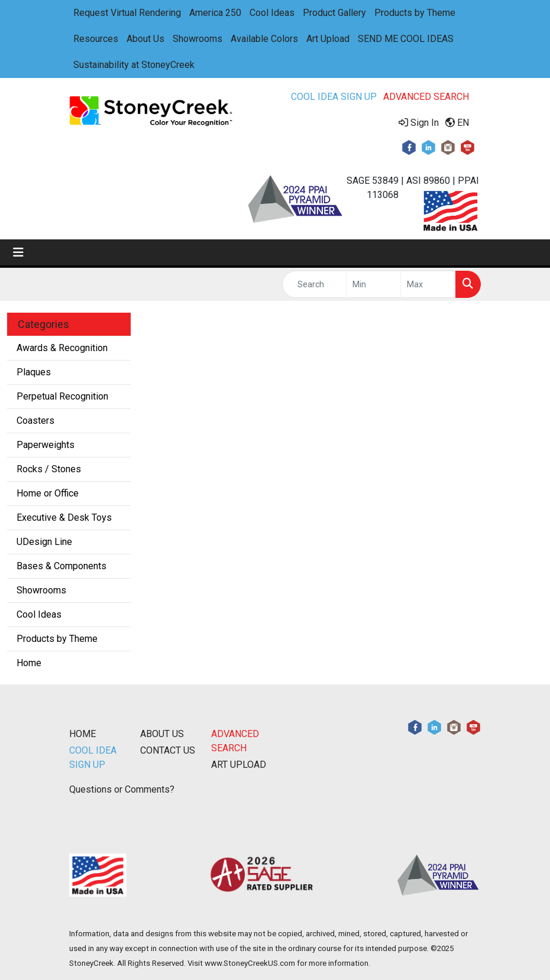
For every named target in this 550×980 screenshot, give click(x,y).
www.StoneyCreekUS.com (250, 963)
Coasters (35, 421)
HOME (82, 734)
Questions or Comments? (122, 789)
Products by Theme (415, 13)
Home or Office (48, 493)
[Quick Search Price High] (428, 284)
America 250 (215, 13)
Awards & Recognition (62, 348)
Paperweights (46, 445)
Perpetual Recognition (62, 396)
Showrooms (198, 39)
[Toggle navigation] (18, 252)
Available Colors (264, 39)
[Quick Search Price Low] (374, 284)
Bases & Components (62, 566)
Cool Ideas (272, 13)
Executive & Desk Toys (64, 517)
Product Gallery (334, 13)
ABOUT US (162, 734)
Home (29, 663)
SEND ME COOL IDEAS (406, 39)
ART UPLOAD (239, 765)
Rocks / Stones (49, 469)
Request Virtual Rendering (127, 13)
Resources (96, 39)
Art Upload (328, 39)
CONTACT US (168, 750)
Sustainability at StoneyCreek (134, 65)
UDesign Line (44, 542)
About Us (145, 39)
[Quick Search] (314, 284)
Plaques (34, 372)
